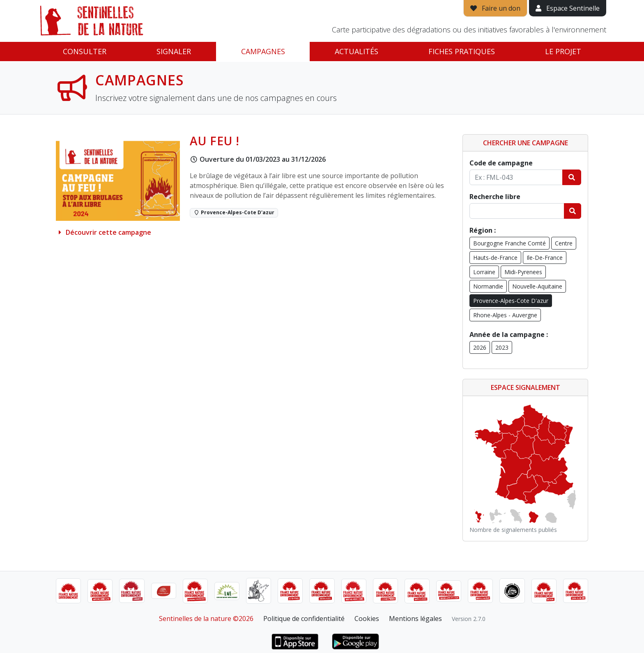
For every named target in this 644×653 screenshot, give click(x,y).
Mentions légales (415, 619)
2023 (502, 347)
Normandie (488, 286)
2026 (480, 347)
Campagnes (263, 51)
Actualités (356, 51)
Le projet (563, 51)
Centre (564, 243)
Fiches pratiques (462, 51)
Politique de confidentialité (304, 619)
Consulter (85, 51)
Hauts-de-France (495, 258)
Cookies (367, 619)
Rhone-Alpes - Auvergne (505, 315)
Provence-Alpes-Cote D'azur (511, 301)
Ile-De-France (545, 258)
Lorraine (484, 272)
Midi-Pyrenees (523, 272)
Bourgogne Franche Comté (509, 243)
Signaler (174, 51)
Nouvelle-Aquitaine (537, 286)
